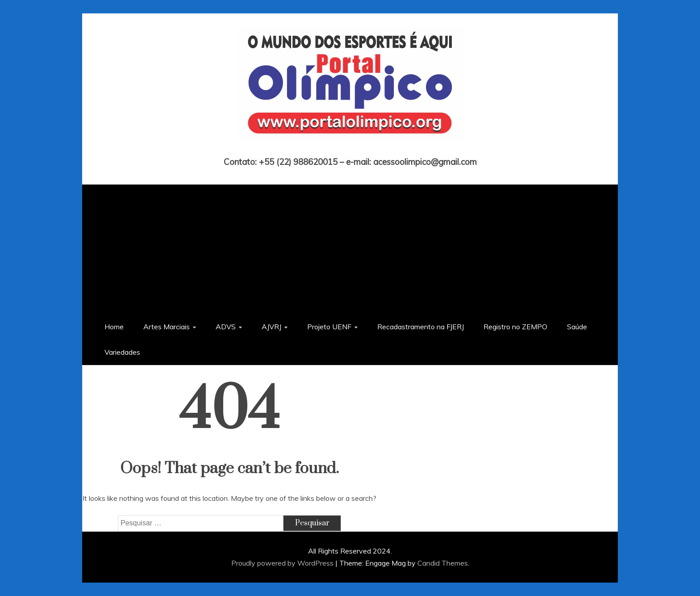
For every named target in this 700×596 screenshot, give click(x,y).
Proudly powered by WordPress (283, 563)
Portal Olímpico (350, 149)
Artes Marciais (167, 327)
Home (114, 327)
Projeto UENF (329, 327)
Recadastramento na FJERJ (421, 327)
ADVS (226, 327)
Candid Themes (443, 563)
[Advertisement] (350, 247)
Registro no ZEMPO (515, 327)
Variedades (122, 352)
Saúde (577, 327)
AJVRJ (271, 327)
